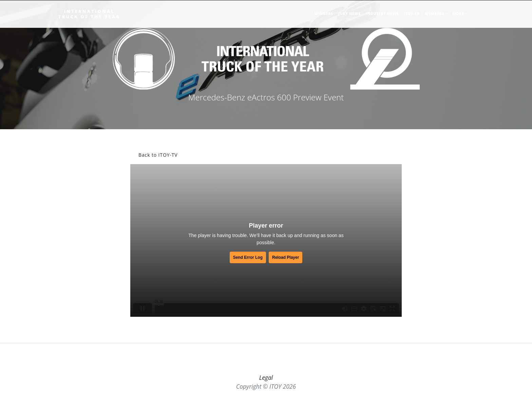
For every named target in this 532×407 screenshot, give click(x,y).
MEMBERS (435, 14)
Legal (266, 377)
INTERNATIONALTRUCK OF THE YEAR (89, 14)
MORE (458, 14)
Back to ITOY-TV (158, 155)
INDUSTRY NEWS (382, 14)
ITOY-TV (412, 14)
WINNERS (324, 14)
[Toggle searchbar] (472, 16)
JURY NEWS (350, 14)
